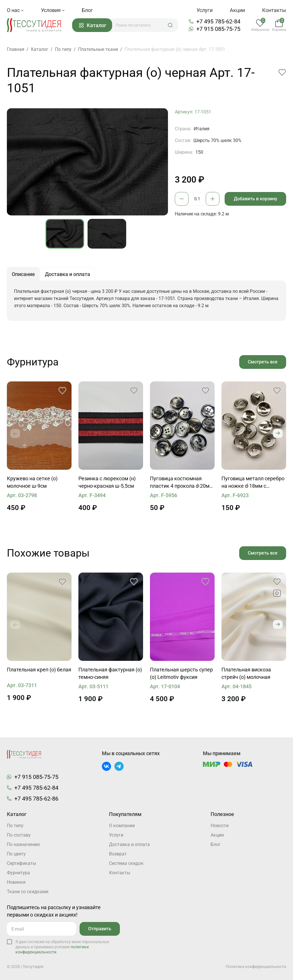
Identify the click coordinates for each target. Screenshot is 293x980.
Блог (87, 10)
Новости (220, 826)
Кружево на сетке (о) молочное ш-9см (32, 482)
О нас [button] (15, 10)
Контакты (274, 10)
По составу (19, 835)
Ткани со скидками (28, 892)
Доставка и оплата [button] (68, 274)
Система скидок (126, 863)
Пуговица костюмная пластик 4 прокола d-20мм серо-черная (182, 483)
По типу (15, 826)
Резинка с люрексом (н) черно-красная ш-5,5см (107, 482)
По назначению (23, 844)
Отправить (100, 929)
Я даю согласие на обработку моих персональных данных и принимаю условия (62, 947)
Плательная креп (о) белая (39, 670)
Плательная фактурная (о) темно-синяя (110, 673)
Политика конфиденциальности (256, 967)
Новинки (16, 882)
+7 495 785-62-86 (36, 799)
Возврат (118, 854)
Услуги (205, 10)
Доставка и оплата (129, 844)
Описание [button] (23, 274)
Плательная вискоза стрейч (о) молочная (246, 673)
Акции (237, 10)
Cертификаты (21, 863)
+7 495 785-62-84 (218, 21)
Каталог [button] (93, 25)
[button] (170, 25)
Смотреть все (263, 362)
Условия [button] (53, 10)
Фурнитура (18, 873)
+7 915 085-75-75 (218, 29)
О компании (122, 826)
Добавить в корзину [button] (256, 199)
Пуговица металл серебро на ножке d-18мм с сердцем (253, 483)
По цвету (16, 854)
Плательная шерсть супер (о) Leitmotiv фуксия (181, 673)
